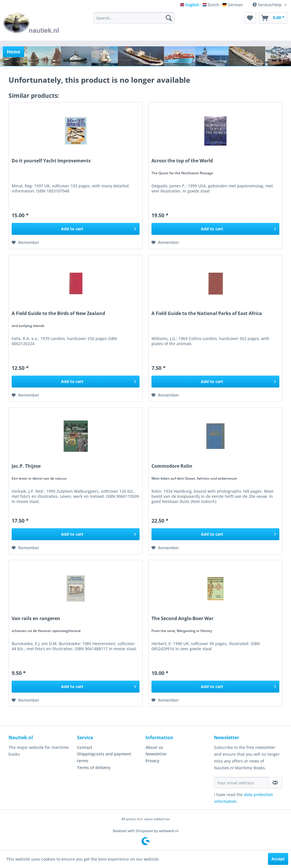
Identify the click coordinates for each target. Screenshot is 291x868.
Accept (278, 859)
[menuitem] (134, 18)
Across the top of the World (182, 161)
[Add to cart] (76, 229)
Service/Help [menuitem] (268, 5)
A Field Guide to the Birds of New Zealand (58, 313)
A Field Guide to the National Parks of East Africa (207, 313)
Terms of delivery (94, 767)
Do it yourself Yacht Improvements (51, 161)
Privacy (152, 761)
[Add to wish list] (25, 243)
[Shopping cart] (273, 18)
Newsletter (156, 754)
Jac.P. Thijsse (26, 466)
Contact (85, 747)
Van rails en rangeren (36, 619)
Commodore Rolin (172, 466)
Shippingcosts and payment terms (104, 757)
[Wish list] (250, 18)
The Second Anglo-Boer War (182, 619)
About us (154, 747)
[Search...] (134, 18)
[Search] (169, 18)
